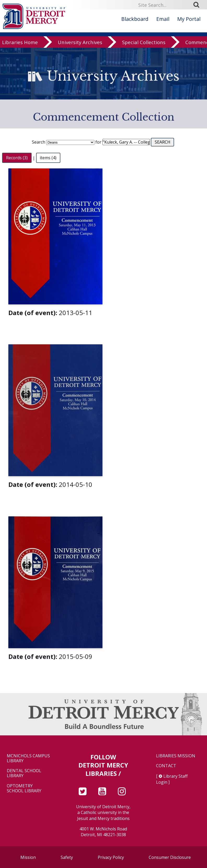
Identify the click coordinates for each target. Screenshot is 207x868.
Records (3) (17, 158)
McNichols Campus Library (28, 758)
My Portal (189, 19)
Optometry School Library (24, 788)
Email (163, 19)
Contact (166, 766)
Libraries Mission (176, 756)
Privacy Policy (111, 857)
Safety (67, 857)
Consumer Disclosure (170, 857)
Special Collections (144, 42)
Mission (28, 857)
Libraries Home (20, 42)
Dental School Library (24, 773)
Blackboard (135, 19)
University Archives (80, 42)
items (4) (48, 158)
